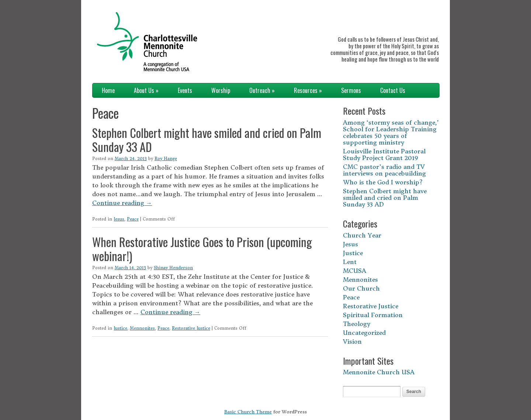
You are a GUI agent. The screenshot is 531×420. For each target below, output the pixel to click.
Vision (352, 341)
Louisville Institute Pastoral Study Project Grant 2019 (384, 155)
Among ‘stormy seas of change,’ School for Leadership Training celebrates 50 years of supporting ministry (391, 132)
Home (108, 90)
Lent (350, 262)
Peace (133, 219)
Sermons (351, 90)
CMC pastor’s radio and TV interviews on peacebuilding (384, 170)
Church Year (362, 235)
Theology (357, 324)
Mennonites (142, 328)
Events (185, 90)
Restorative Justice (191, 328)
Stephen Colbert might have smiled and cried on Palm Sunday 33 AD (207, 140)
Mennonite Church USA (379, 372)
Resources (308, 90)
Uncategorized (364, 333)
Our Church (361, 288)
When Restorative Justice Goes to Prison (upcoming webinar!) (202, 249)
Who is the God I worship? (383, 182)
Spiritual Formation (373, 315)
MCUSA (355, 271)
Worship (221, 90)
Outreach (262, 90)
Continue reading (122, 203)
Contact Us (393, 90)
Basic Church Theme (248, 412)
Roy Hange (166, 159)
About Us (146, 90)
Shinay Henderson (173, 268)
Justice (120, 328)
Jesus (119, 219)
